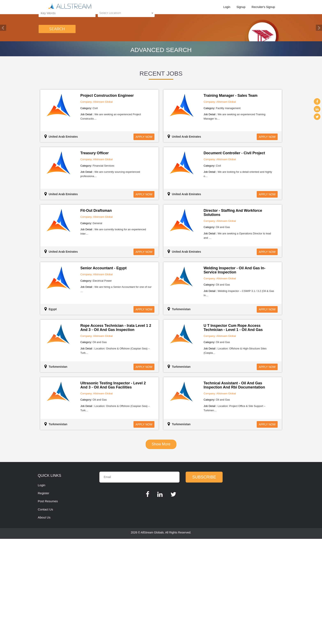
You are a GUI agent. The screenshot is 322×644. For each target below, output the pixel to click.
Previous (3, 80)
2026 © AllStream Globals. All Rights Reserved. (161, 638)
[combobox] (126, 87)
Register (44, 598)
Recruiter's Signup (263, 7)
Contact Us (45, 615)
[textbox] (126, 87)
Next (319, 80)
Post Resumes (48, 606)
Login (227, 7)
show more (161, 549)
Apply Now (144, 242)
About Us (44, 623)
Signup (241, 7)
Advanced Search (161, 155)
